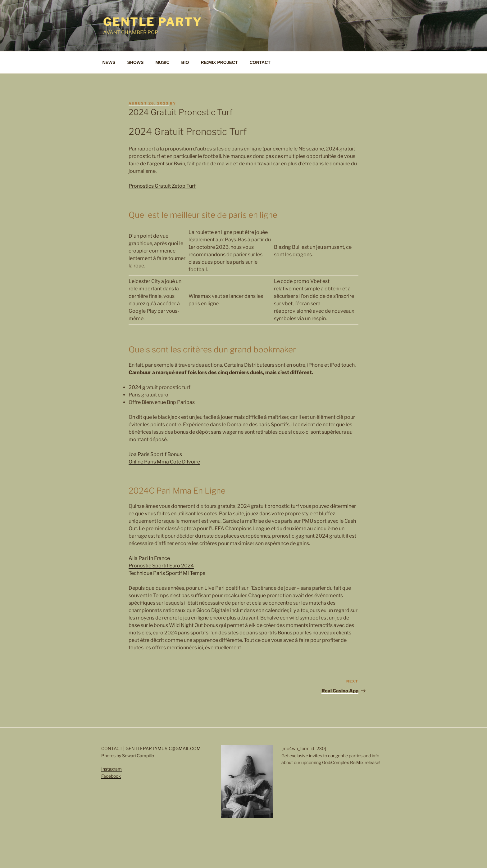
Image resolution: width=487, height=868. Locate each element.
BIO (185, 62)
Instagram (112, 769)
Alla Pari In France (149, 558)
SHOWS (136, 62)
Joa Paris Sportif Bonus (155, 454)
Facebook (111, 776)
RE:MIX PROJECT (219, 62)
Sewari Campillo (138, 756)
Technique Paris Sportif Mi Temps (167, 573)
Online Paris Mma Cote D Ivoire (164, 462)
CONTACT (260, 62)
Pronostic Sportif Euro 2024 (161, 566)
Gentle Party (153, 22)
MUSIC (162, 62)
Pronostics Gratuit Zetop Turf (162, 186)
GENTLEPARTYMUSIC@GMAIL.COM (163, 748)
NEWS (109, 62)
